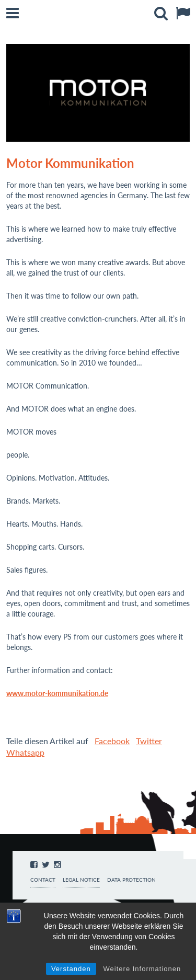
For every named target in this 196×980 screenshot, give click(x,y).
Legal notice (81, 880)
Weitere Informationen (142, 969)
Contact (43, 880)
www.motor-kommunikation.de (57, 693)
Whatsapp (25, 752)
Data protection (131, 880)
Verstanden (71, 969)
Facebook (112, 741)
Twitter (149, 741)
